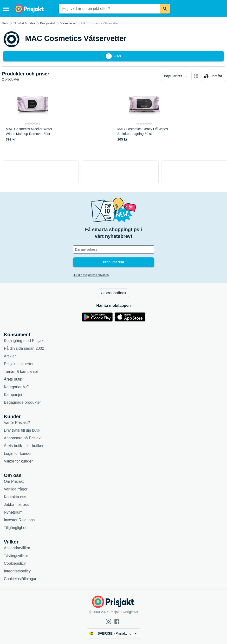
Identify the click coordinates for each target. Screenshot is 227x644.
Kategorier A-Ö (17, 387)
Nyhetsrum (13, 512)
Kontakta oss (15, 497)
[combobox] (109, 9)
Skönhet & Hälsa (24, 23)
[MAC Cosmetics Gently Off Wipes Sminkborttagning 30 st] (144, 116)
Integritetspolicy (17, 571)
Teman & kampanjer (21, 372)
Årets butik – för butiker (24, 446)
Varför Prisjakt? (17, 423)
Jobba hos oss (16, 505)
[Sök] (165, 9)
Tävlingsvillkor (16, 556)
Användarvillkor (17, 548)
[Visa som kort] (196, 76)
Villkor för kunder (18, 461)
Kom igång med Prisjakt (24, 341)
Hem (5, 23)
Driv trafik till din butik (22, 430)
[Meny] (6, 9)
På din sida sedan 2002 (24, 348)
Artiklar (10, 356)
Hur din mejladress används (91, 275)
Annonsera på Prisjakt (23, 438)
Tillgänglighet (15, 528)
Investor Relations (19, 520)
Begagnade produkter (22, 402)
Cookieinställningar (20, 579)
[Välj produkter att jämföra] (213, 76)
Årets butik (13, 379)
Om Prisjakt (14, 481)
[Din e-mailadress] (114, 249)
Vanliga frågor (16, 489)
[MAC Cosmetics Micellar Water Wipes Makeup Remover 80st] (33, 116)
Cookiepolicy (15, 563)
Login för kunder (18, 453)
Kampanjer (13, 395)
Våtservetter (68, 23)
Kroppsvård (48, 23)
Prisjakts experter (19, 364)
